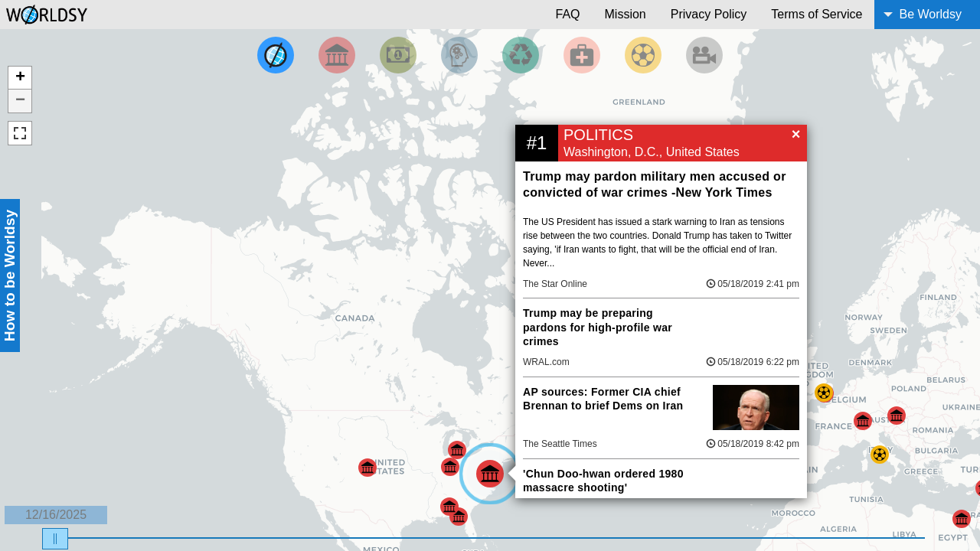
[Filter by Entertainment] (704, 55)
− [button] (20, 101)
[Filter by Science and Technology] (459, 55)
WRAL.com (546, 362)
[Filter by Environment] (521, 55)
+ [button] (20, 78)
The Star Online (555, 284)
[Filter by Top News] (276, 55)
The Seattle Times (560, 444)
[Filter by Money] (398, 55)
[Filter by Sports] (643, 55)
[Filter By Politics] (337, 55)
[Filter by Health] (582, 55)
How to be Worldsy (10, 275)
